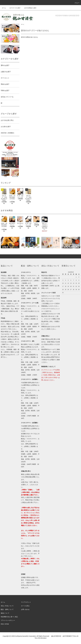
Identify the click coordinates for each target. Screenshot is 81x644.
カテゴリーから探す (14, 8)
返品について (5, 613)
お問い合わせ (25, 609)
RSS (2, 624)
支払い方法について (7, 606)
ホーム (4, 8)
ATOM (7, 624)
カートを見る (25, 606)
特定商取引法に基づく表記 (9, 617)
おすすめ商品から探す (29, 8)
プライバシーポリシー (8, 620)
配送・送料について (7, 609)
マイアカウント (26, 602)
